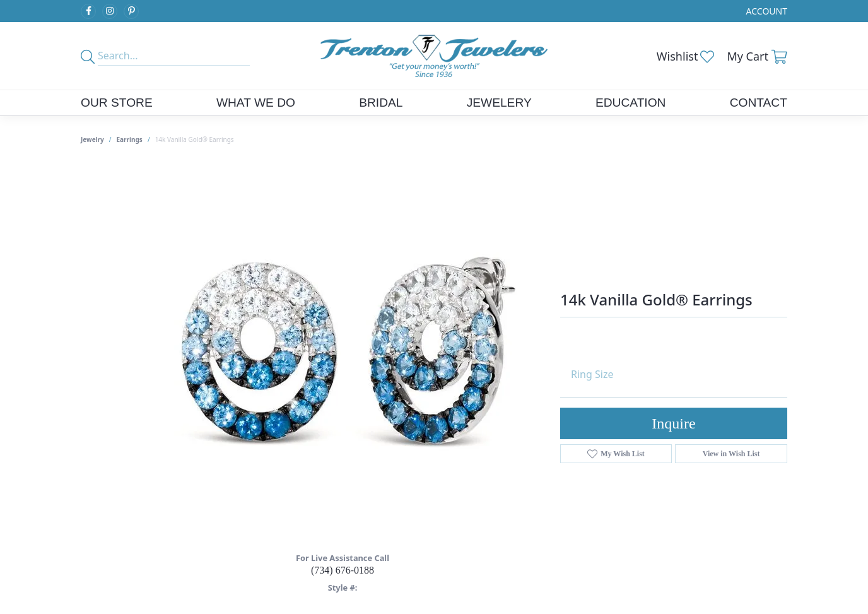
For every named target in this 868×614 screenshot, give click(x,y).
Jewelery (499, 103)
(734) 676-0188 (343, 570)
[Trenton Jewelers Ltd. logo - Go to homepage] (434, 56)
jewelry (92, 139)
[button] (765, 11)
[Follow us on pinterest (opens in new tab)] (131, 11)
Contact (759, 103)
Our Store (117, 103)
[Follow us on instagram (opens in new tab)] (110, 11)
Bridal (381, 103)
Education (631, 103)
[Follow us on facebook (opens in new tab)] (88, 11)
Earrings (130, 139)
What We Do (256, 103)
